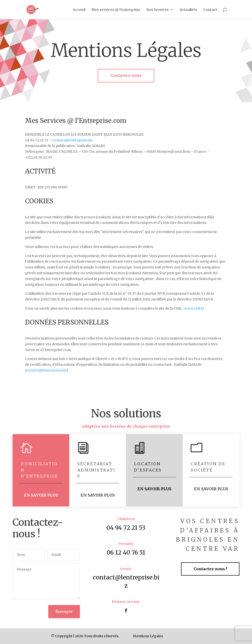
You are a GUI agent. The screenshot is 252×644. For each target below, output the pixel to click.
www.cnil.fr (194, 308)
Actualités (188, 10)
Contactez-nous (126, 75)
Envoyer (64, 611)
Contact (210, 10)
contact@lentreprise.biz (72, 140)
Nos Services (157, 10)
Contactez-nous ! (210, 569)
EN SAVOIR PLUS (41, 495)
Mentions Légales (148, 636)
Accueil (79, 10)
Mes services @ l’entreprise (116, 10)
